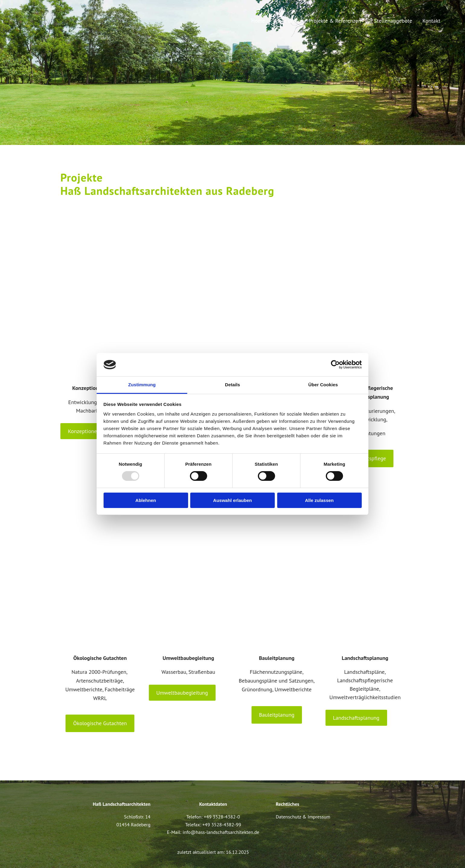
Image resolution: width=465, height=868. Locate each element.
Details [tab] (232, 385)
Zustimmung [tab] (142, 385)
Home (258, 21)
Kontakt (431, 21)
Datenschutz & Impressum (303, 817)
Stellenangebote (393, 21)
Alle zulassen (319, 500)
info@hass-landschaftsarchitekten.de (221, 832)
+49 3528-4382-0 (222, 817)
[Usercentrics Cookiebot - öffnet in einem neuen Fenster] (335, 365)
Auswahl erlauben (232, 500)
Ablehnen (146, 500)
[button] (96, 431)
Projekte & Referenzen (335, 21)
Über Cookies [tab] (323, 385)
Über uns (286, 21)
